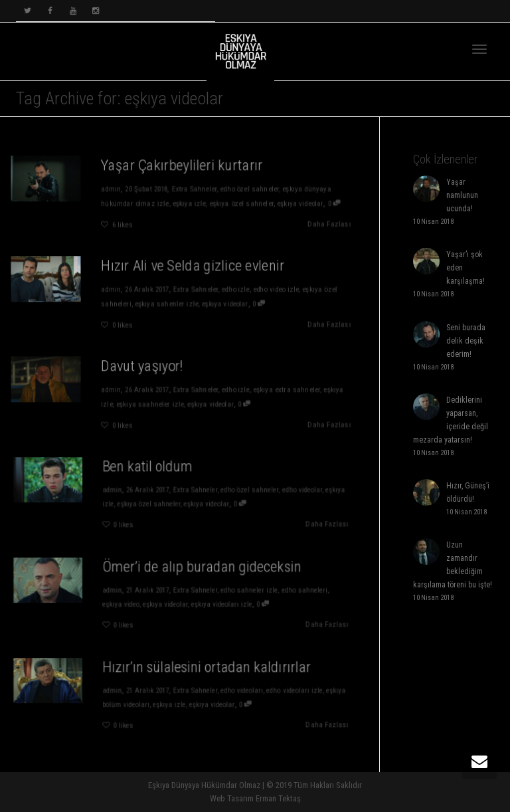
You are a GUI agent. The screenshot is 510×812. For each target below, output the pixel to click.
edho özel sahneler (250, 189)
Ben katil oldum (151, 469)
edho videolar (290, 490)
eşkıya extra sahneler (288, 389)
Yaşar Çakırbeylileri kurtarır (182, 165)
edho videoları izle (283, 691)
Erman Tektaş (278, 798)
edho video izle (277, 289)
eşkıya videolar (302, 203)
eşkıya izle (189, 203)
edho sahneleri (292, 591)
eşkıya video (127, 603)
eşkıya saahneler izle (150, 404)
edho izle (236, 289)
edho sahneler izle (242, 591)
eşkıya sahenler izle (166, 304)
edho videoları (235, 691)
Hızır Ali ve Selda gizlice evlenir (193, 265)
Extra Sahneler (194, 189)
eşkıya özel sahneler (242, 203)
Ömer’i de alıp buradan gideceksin (199, 570)
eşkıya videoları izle (217, 603)
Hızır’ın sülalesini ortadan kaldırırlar (204, 670)
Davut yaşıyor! (142, 365)
